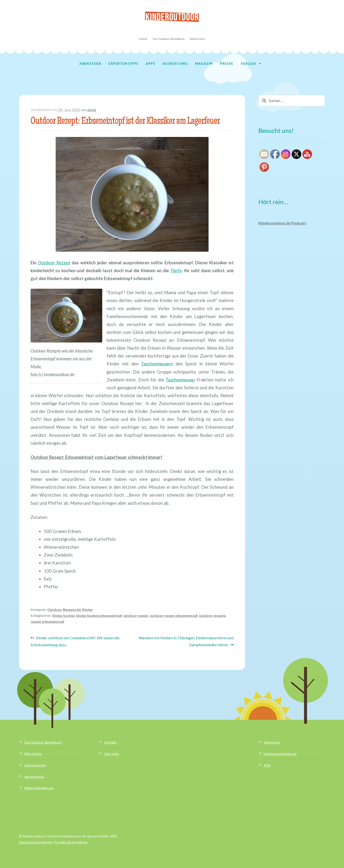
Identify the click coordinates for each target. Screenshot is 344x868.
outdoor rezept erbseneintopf (174, 616)
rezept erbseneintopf (47, 621)
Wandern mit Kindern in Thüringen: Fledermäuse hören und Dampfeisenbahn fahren (186, 641)
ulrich (92, 110)
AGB (267, 765)
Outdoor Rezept (54, 263)
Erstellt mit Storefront (71, 842)
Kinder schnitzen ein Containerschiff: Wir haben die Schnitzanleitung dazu (75, 641)
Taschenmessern (157, 364)
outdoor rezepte (212, 616)
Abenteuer (90, 63)
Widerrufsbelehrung (39, 788)
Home (143, 39)
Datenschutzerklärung (280, 754)
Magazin (204, 63)
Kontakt (110, 742)
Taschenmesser (180, 380)
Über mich (112, 754)
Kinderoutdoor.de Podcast (282, 223)
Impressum (272, 742)
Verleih (248, 63)
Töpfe (176, 271)
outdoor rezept (136, 616)
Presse (227, 63)
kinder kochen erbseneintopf (99, 616)
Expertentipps (123, 63)
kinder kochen (64, 616)
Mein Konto (197, 39)
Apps (150, 63)
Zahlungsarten (35, 765)
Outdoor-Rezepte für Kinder (70, 610)
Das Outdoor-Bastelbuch (169, 39)
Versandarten (34, 777)
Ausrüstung (175, 63)
